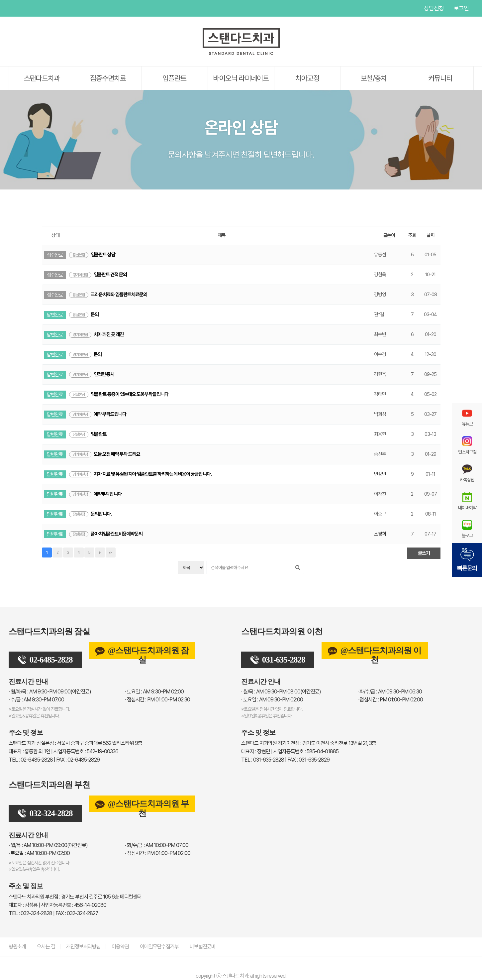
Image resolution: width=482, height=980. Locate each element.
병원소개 (17, 947)
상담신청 (434, 8)
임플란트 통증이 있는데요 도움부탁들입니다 (119, 394)
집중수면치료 (108, 78)
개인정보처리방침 (83, 947)
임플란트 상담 (92, 255)
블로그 (467, 529)
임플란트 (174, 78)
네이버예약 (467, 501)
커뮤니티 (440, 78)
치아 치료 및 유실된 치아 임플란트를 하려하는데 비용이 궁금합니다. (140, 474)
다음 (100, 552)
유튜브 (14, 8)
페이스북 (27, 8)
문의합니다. (90, 514)
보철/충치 (374, 78)
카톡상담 (467, 473)
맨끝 (111, 552)
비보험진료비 (203, 947)
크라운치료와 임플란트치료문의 (108, 295)
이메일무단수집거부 (159, 947)
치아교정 (307, 78)
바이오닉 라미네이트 (241, 78)
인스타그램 (40, 8)
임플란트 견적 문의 (98, 275)
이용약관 (120, 947)
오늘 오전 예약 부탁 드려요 (105, 454)
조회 (412, 235)
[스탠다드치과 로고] (241, 54)
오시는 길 (46, 947)
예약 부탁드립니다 (98, 414)
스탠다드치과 (42, 78)
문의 (84, 314)
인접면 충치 (92, 374)
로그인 (461, 8)
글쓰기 (424, 553)
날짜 (431, 235)
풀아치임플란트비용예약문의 (106, 534)
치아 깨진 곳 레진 (96, 334)
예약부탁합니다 (95, 494)
